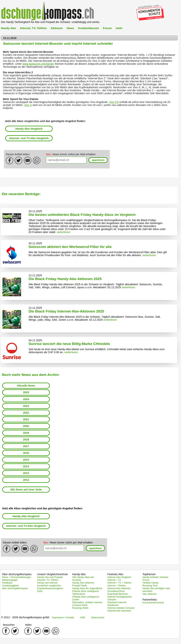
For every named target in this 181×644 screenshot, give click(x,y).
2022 (26, 413)
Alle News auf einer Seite (26, 490)
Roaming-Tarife (80, 608)
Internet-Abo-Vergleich (119, 577)
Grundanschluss (116, 591)
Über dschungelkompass (17, 574)
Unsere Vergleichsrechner (53, 574)
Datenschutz (98, 617)
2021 (26, 419)
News (70, 28)
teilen (28, 625)
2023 (26, 406)
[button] (98, 160)
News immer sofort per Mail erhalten (71, 154)
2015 (26, 460)
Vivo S (28, 105)
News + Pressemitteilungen (17, 577)
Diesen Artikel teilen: (18, 154)
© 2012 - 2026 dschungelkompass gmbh (25, 617)
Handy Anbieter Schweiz (155, 577)
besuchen (9, 625)
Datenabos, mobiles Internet (87, 602)
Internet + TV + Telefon (119, 583)
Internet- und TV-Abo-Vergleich (29, 138)
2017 (26, 446)
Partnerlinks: (150, 600)
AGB (83, 617)
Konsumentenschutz (153, 602)
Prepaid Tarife (80, 586)
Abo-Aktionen (150, 594)
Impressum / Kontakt (63, 617)
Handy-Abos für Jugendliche (87, 588)
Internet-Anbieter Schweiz (121, 608)
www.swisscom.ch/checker (38, 64)
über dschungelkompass (15, 588)
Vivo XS (114, 102)
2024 (26, 399)
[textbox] (66, 160)
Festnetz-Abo (115, 574)
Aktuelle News (26, 386)
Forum (107, 28)
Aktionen (57, 28)
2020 (26, 426)
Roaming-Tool (150, 586)
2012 (26, 480)
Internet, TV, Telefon (33, 28)
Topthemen (149, 574)
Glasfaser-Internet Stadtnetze (117, 604)
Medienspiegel (10, 580)
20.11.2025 (35, 243)
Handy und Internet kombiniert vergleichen (49, 584)
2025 (26, 392)
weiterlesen (64, 232)
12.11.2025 (35, 275)
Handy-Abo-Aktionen (83, 583)
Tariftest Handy (150, 583)
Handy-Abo (8, 28)
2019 (26, 433)
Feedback (7, 583)
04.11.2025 (35, 340)
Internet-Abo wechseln (119, 611)
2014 (26, 466)
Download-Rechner (118, 594)
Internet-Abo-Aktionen (119, 588)
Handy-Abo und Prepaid (50, 577)
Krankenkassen (88, 28)
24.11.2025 (35, 211)
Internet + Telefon (117, 586)
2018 (26, 440)
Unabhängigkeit (10, 586)
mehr (119, 28)
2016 (26, 453)
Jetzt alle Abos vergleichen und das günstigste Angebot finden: (45, 121)
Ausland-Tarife (80, 605)
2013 (26, 473)
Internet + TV (114, 580)
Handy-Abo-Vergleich (29, 129)
